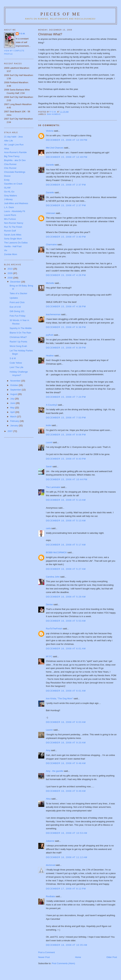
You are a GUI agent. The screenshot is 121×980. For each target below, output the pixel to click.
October (14, 385)
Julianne (50, 841)
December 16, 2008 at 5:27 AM (66, 569)
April (13, 412)
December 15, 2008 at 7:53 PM (66, 418)
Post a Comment (46, 952)
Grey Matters (11, 196)
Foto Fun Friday (18, 316)
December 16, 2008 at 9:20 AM (66, 743)
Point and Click (17, 302)
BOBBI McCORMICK (56, 552)
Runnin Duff (10, 231)
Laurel (49, 442)
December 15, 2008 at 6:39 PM (66, 348)
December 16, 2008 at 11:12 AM (67, 857)
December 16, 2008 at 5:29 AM (66, 597)
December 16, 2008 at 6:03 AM (66, 722)
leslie (48, 425)
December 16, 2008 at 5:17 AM (66, 545)
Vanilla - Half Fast (13, 246)
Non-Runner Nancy (14, 223)
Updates (14, 298)
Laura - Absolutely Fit (15, 211)
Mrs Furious (10, 219)
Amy (48, 750)
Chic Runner (10, 168)
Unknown (50, 213)
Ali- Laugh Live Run (14, 145)
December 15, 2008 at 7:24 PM (66, 397)
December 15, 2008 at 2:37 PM (66, 185)
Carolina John (53, 577)
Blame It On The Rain (20, 333)
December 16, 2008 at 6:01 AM (66, 649)
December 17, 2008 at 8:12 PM (66, 889)
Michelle (50, 283)
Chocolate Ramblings (15, 172)
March (14, 417)
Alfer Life (8, 141)
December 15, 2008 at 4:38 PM (66, 306)
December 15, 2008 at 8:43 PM (66, 459)
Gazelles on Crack (13, 184)
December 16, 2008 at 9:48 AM (66, 763)
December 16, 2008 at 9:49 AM (66, 791)
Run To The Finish (13, 227)
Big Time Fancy (12, 156)
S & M (13, 358)
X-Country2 (51, 405)
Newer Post (44, 957)
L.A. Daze (9, 207)
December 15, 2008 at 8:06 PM (66, 435)
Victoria (50, 131)
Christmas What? (18, 337)
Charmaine (51, 244)
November (16, 381)
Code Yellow (16, 363)
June (13, 403)
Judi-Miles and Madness (16, 203)
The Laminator (53, 487)
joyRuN (50, 335)
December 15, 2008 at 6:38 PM (66, 327)
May (13, 408)
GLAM (7, 188)
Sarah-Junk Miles (13, 235)
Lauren (49, 730)
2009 (10, 273)
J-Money (8, 199)
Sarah (49, 466)
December (16, 282)
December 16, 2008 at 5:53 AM (66, 621)
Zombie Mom (11, 254)
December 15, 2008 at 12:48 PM (67, 157)
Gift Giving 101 (17, 311)
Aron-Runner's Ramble (15, 152)
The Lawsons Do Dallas (16, 243)
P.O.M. (22, 34)
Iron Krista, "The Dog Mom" (59, 698)
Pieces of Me (60, 14)
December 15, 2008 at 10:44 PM (67, 479)
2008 (10, 278)
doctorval (50, 865)
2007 (10, 431)
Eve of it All (15, 307)
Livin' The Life (16, 367)
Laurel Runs (10, 215)
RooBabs (50, 896)
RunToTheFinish (54, 629)
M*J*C (49, 656)
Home (78, 957)
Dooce (7, 176)
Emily (7, 180)
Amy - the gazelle (54, 771)
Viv (6, 250)
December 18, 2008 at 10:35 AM (67, 945)
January (14, 425)
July (12, 399)
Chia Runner (10, 164)
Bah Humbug (54, 114)
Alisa (48, 799)
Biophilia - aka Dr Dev (15, 160)
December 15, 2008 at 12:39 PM (67, 140)
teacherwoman (53, 314)
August (14, 394)
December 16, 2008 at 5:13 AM (66, 500)
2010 (10, 269)
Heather (50, 356)
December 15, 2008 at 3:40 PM (66, 237)
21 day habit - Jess (13, 137)
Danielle (50, 165)
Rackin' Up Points (18, 342)
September (16, 390)
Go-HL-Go (9, 192)
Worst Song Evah (18, 346)
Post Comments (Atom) (63, 963)
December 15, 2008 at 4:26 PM (66, 275)
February (15, 421)
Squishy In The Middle (21, 328)
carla (48, 528)
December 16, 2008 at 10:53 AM (67, 833)
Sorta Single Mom (13, 239)
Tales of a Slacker (18, 293)
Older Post (112, 957)
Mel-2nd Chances (55, 148)
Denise (49, 604)
